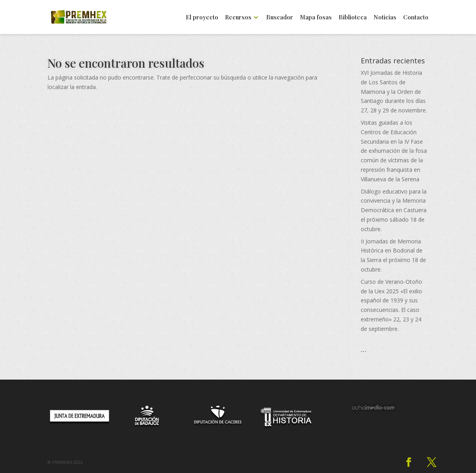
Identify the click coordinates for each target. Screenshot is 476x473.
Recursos (238, 18)
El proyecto (202, 18)
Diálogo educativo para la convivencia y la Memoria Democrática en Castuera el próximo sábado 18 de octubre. (394, 210)
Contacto (416, 18)
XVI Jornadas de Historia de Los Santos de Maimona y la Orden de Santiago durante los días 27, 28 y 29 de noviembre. (394, 91)
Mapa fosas (316, 18)
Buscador (280, 18)
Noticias (385, 18)
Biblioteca (353, 18)
